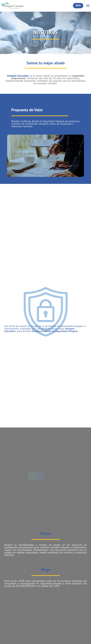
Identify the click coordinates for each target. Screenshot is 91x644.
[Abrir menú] (88, 6)
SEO (78, 5)
